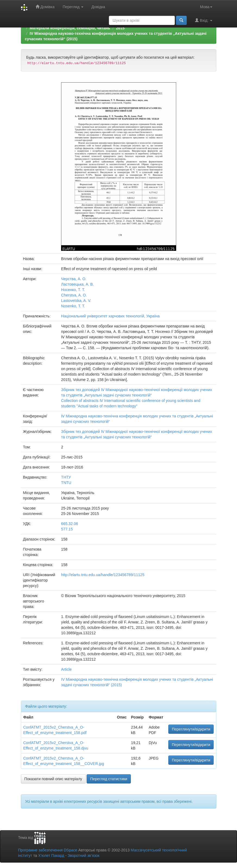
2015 (120, 28)
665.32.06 (69, 524)
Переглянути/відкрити (191, 729)
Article (66, 669)
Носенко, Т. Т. (73, 290)
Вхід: (203, 20)
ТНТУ (66, 477)
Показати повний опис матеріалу (53, 779)
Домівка (45, 7)
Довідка (98, 7)
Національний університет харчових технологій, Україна (110, 316)
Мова (206, 7)
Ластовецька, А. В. (78, 284)
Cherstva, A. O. (74, 295)
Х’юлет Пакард (51, 855)
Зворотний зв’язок (83, 855)
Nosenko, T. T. (73, 306)
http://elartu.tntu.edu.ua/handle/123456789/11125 (103, 575)
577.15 (67, 529)
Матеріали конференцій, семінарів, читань (70, 28)
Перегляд (73, 7)
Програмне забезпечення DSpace (48, 850)
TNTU (66, 483)
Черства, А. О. (74, 279)
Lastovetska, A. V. (76, 301)
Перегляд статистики (109, 779)
